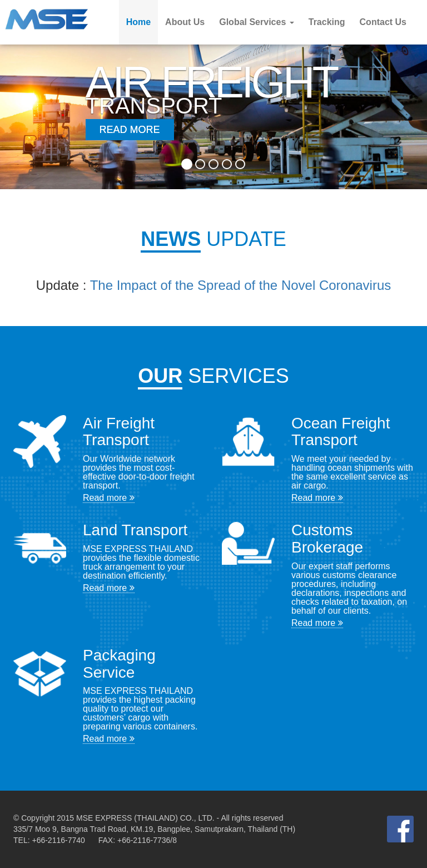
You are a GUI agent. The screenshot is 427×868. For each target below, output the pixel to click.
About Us (185, 22)
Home (138, 22)
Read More (130, 130)
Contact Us (383, 22)
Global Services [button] (257, 22)
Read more (109, 498)
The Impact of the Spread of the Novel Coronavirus (241, 285)
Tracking (327, 22)
